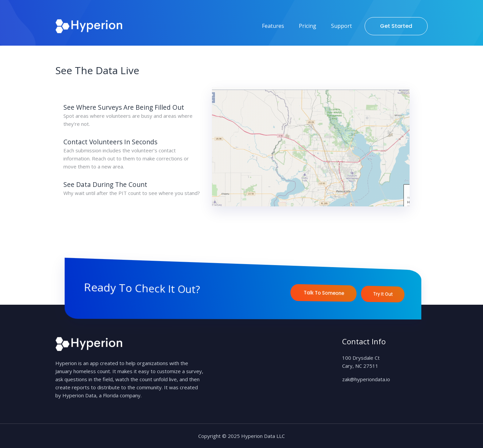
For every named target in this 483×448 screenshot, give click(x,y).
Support (341, 26)
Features (273, 26)
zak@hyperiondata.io (366, 379)
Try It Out (383, 294)
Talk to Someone (324, 293)
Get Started (396, 26)
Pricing (308, 26)
